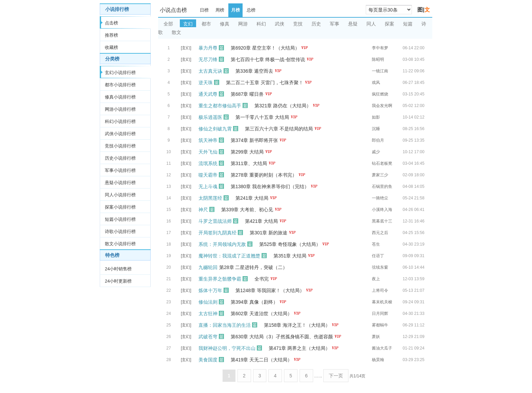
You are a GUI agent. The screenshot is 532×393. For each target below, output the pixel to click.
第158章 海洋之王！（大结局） (297, 325)
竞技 (298, 24)
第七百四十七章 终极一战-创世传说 (268, 59)
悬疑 (353, 24)
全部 (168, 24)
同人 (371, 24)
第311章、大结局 (249, 163)
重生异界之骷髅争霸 (220, 279)
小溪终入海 (382, 210)
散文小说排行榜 (120, 244)
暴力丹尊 (208, 48)
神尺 (203, 210)
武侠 (280, 24)
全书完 (262, 279)
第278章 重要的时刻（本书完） (264, 175)
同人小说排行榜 (120, 195)
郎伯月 (378, 140)
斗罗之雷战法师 (215, 221)
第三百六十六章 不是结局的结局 (279, 129)
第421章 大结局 (261, 221)
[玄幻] (186, 48)
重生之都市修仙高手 (220, 106)
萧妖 (376, 337)
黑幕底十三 (382, 221)
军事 (335, 24)
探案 (389, 24)
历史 (316, 24)
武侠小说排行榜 (120, 134)
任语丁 (378, 256)
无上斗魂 (208, 186)
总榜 (251, 10)
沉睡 (376, 129)
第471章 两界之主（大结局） (299, 348)
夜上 (376, 279)
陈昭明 (378, 59)
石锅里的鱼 (382, 186)
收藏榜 (111, 47)
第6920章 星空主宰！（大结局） (265, 48)
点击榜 (111, 23)
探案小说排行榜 (120, 207)
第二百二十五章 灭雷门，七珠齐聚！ (265, 83)
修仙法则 (208, 302)
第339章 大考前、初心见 (247, 210)
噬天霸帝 (208, 175)
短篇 (408, 24)
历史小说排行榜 (120, 158)
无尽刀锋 (208, 59)
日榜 (204, 10)
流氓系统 (208, 163)
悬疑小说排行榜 (120, 183)
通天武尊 (208, 94)
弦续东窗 (380, 267)
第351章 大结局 (290, 256)
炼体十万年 (210, 290)
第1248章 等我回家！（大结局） (270, 290)
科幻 (261, 24)
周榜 (220, 10)
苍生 (376, 244)
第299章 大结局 (247, 152)
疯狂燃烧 (380, 94)
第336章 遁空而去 (254, 71)
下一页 (336, 376)
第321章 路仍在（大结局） (283, 106)
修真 (225, 24)
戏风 (376, 83)
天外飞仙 (208, 152)
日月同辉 (380, 314)
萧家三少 (380, 175)
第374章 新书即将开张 (254, 140)
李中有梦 (380, 48)
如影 (376, 117)
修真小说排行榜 (120, 97)
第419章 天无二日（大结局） (261, 360)
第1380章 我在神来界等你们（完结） (270, 186)
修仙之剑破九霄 (215, 129)
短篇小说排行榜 (120, 219)
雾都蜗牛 (380, 325)
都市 (206, 24)
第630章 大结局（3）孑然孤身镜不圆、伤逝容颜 (282, 337)
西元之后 (380, 233)
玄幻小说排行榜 (120, 73)
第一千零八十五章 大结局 (262, 117)
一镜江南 (380, 71)
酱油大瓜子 (382, 348)
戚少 (376, 152)
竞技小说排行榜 (120, 146)
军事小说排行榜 (120, 170)
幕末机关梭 (382, 302)
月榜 (235, 10)
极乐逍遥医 (210, 117)
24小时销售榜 (118, 269)
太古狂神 (208, 314)
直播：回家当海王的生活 (225, 325)
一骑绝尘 (380, 198)
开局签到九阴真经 (217, 233)
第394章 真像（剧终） (254, 302)
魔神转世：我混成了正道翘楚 (229, 256)
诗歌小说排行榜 (120, 231)
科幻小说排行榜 (120, 121)
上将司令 (380, 290)
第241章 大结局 (252, 198)
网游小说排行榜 (120, 109)
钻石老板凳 (382, 163)
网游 (243, 24)
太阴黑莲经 (210, 198)
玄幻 (188, 24)
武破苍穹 (208, 337)
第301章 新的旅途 (269, 233)
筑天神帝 (208, 140)
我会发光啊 (382, 106)
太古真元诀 (210, 71)
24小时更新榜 (118, 281)
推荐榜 (111, 35)
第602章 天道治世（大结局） (261, 314)
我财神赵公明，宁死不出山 (227, 348)
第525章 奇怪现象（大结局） (290, 244)
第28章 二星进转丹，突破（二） (253, 267)
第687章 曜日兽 (247, 94)
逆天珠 (206, 83)
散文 (176, 32)
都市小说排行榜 (120, 85)
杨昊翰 (378, 360)
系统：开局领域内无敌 (222, 244)
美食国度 (208, 360)
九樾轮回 (208, 267)
